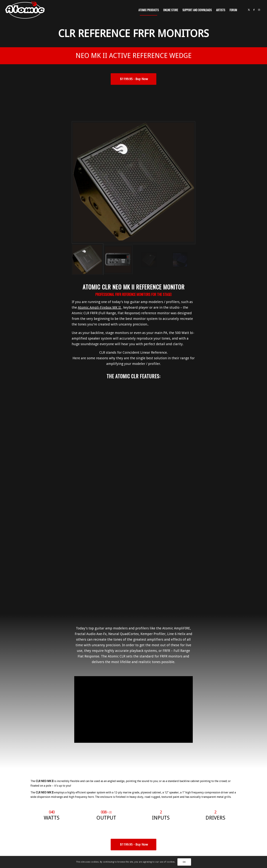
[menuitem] (149, 10)
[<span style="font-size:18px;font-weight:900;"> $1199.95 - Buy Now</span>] (133, 79)
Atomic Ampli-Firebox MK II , (100, 290)
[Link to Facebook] (254, 10)
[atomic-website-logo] (25, 10)
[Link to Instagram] (259, 10)
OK (184, 862)
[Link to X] (249, 10)
